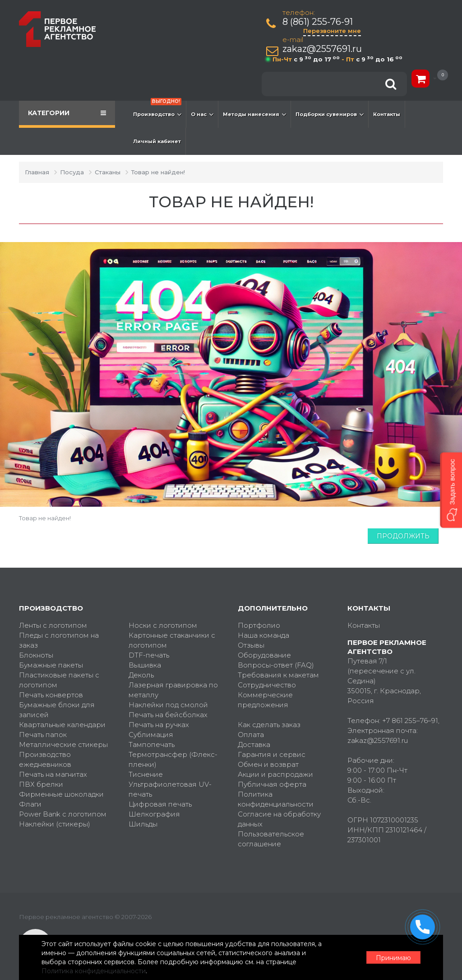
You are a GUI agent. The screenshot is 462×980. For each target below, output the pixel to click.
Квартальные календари (62, 725)
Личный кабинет (157, 141)
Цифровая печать (160, 804)
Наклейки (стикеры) (55, 824)
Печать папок (43, 735)
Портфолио (259, 625)
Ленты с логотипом (53, 625)
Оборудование (264, 655)
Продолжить (403, 536)
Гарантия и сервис (272, 754)
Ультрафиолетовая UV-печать (170, 789)
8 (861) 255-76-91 (318, 22)
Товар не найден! (158, 172)
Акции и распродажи (275, 774)
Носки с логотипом (163, 625)
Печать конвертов (51, 695)
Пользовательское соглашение (271, 839)
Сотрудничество (267, 685)
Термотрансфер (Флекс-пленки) (173, 759)
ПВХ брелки (41, 784)
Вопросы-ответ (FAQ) (276, 665)
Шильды (143, 824)
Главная (37, 172)
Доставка (254, 744)
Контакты (387, 114)
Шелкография (154, 814)
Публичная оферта (272, 784)
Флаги (30, 804)
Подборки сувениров (330, 114)
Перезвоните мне (332, 31)
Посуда (72, 172)
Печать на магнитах (53, 774)
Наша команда (263, 635)
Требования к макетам (278, 675)
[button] (451, 490)
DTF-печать (149, 655)
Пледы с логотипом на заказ (59, 640)
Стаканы (108, 172)
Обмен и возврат (268, 764)
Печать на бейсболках (168, 715)
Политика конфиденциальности (276, 799)
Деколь (141, 675)
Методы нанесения (254, 114)
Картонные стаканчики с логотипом (172, 640)
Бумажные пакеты (51, 665)
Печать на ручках (159, 725)
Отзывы (251, 645)
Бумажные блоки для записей (57, 710)
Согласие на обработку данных (279, 819)
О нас (202, 114)
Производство (157, 110)
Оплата (251, 735)
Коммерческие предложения (265, 700)
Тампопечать (152, 744)
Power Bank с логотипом (63, 814)
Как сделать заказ (269, 725)
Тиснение (146, 774)
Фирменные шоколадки (61, 794)
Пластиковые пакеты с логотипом (59, 680)
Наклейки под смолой (168, 705)
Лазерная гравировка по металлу (173, 690)
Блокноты (36, 655)
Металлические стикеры (63, 744)
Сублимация (151, 735)
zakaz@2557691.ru (322, 49)
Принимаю (393, 958)
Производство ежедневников (45, 759)
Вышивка (145, 665)
